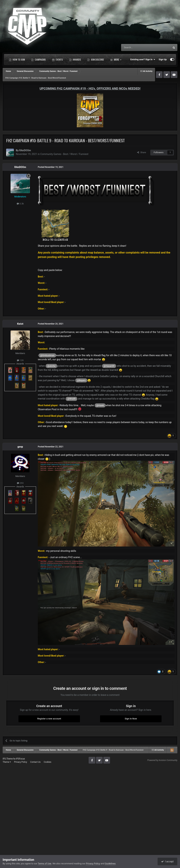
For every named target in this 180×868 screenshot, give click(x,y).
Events (57, 60)
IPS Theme (8, 759)
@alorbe (51, 366)
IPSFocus (20, 759)
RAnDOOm (25, 150)
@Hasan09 (109, 366)
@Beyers (81, 380)
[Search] (137, 48)
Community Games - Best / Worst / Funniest (64, 154)
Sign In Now (131, 719)
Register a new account (49, 719)
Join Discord (96, 60)
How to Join (17, 60)
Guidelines (110, 864)
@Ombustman (47, 355)
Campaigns (38, 60)
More (116, 60)
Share (142, 152)
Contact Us (35, 762)
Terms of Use (45, 864)
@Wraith (71, 399)
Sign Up (163, 59)
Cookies (48, 762)
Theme (7, 762)
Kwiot (20, 324)
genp (20, 447)
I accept (167, 861)
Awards (75, 60)
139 (20, 360)
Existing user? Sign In (143, 60)
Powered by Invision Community (162, 760)
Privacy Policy (21, 762)
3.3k (20, 204)
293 (20, 483)
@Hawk (100, 405)
